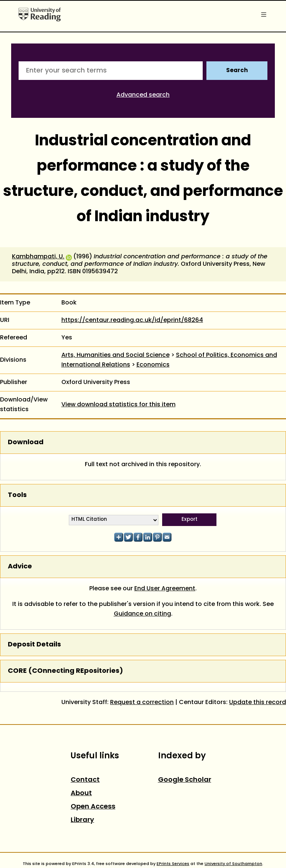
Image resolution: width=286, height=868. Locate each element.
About (81, 793)
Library (82, 820)
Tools (17, 495)
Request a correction (142, 703)
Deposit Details (34, 645)
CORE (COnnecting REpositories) (65, 671)
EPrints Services (173, 864)
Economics (153, 365)
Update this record (258, 703)
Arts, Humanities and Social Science (115, 355)
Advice (20, 567)
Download (26, 443)
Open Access (93, 807)
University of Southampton (233, 864)
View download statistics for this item (118, 405)
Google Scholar (185, 780)
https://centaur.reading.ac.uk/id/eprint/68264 (132, 320)
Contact (85, 780)
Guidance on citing (142, 614)
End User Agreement (165, 589)
